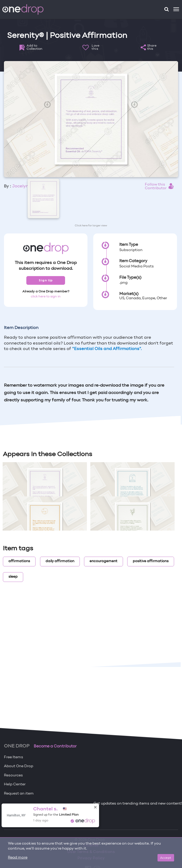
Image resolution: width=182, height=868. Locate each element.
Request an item (19, 794)
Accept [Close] (166, 858)
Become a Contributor (55, 746)
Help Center (15, 784)
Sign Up (46, 280)
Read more (18, 858)
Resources (13, 775)
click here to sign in (46, 297)
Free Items (14, 757)
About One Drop (19, 766)
